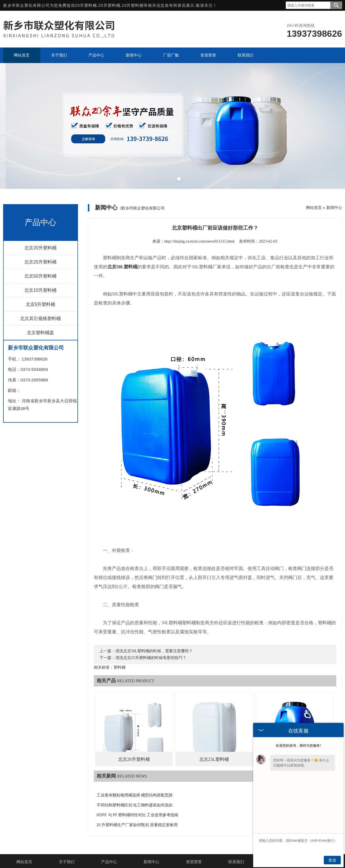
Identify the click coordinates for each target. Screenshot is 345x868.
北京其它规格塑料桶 (40, 306)
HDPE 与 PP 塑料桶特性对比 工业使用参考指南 (138, 802)
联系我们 (236, 849)
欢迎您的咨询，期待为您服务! (298, 746)
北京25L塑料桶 (214, 747)
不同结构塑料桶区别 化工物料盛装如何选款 (135, 792)
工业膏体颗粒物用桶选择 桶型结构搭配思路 (135, 782)
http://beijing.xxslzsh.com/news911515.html (199, 229)
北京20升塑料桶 (40, 235)
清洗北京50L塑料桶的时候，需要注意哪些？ (154, 638)
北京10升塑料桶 (40, 278)
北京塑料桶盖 (40, 320)
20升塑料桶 (86, 5)
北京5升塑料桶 (41, 292)
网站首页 (314, 195)
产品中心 (109, 849)
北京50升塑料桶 (40, 263)
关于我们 (67, 849)
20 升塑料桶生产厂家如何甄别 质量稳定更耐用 (137, 812)
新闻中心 (334, 195)
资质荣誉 (194, 849)
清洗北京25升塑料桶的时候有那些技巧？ (151, 645)
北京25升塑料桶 (40, 249)
